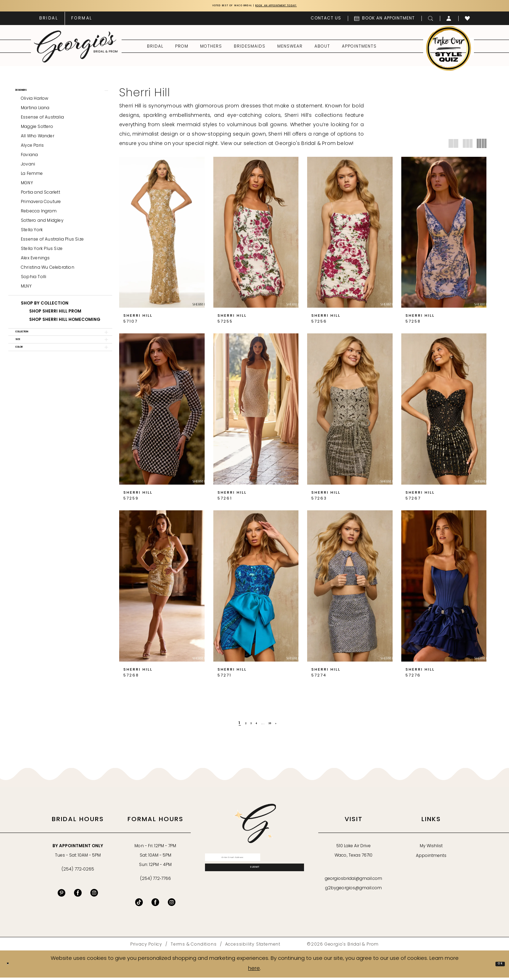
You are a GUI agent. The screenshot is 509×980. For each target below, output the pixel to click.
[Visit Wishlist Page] (467, 21)
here (254, 971)
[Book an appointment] (385, 21)
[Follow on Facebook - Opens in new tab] (155, 905)
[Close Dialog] (11, 967)
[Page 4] (256, 726)
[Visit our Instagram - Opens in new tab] (94, 895)
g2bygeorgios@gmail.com (354, 891)
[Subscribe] (254, 881)
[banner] (76, 49)
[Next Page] (288, 726)
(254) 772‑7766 (155, 881)
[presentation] (162, 235)
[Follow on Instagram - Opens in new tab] (172, 905)
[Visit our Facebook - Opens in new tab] (78, 895)
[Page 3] (247, 726)
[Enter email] (254, 863)
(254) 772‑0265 (78, 872)
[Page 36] (277, 726)
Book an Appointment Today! (295, 7)
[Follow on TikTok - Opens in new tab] (139, 905)
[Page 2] (238, 726)
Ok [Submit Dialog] (497, 966)
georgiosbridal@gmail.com (354, 881)
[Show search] (431, 21)
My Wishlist (431, 849)
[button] (449, 21)
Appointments (431, 858)
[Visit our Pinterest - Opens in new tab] (61, 895)
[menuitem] (49, 21)
